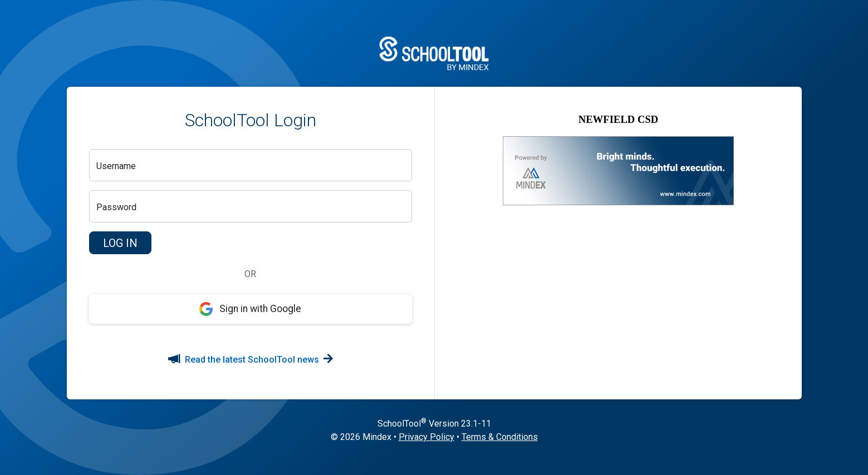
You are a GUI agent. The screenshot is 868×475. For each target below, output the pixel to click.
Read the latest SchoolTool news (251, 360)
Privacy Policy (426, 437)
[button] (120, 243)
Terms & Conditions (500, 437)
